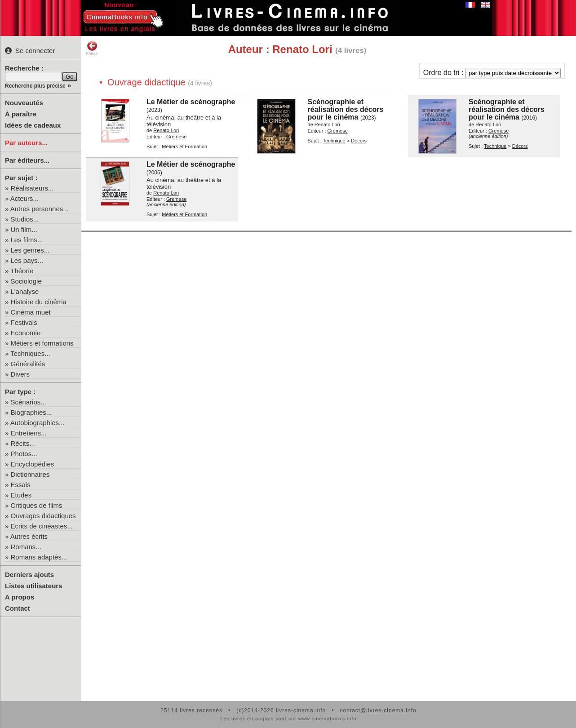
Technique (334, 141)
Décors (359, 141)
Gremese (176, 137)
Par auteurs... (26, 143)
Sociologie (26, 281)
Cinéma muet (31, 312)
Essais (21, 485)
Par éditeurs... (27, 160)
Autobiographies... (38, 423)
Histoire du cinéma (39, 302)
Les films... (27, 240)
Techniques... (30, 353)
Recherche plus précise (35, 86)
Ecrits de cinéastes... (42, 526)
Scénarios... (29, 402)
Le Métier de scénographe (191, 102)
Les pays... (27, 260)
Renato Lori (166, 130)
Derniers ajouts (29, 575)
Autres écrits (29, 536)
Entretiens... (29, 433)
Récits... (23, 443)
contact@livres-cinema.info (378, 710)
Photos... (24, 454)
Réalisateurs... (32, 188)
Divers (20, 374)
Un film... (24, 229)
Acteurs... (24, 198)
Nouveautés (24, 103)
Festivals (24, 322)
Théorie (22, 271)
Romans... (26, 547)
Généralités (28, 364)
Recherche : (24, 68)
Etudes (21, 495)
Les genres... (30, 250)
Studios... (25, 219)
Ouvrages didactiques (43, 516)
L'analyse (25, 291)
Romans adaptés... (39, 557)
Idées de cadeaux (33, 125)
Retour (92, 48)
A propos (20, 597)
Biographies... (31, 412)
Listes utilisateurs (34, 586)
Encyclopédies (33, 464)
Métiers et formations (42, 343)
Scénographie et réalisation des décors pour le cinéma (346, 109)
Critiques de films (37, 505)
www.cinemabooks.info (328, 719)
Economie (26, 333)
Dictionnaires (30, 474)
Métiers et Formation (184, 146)
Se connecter (30, 51)
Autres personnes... (40, 209)
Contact (18, 608)
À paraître (21, 114)
